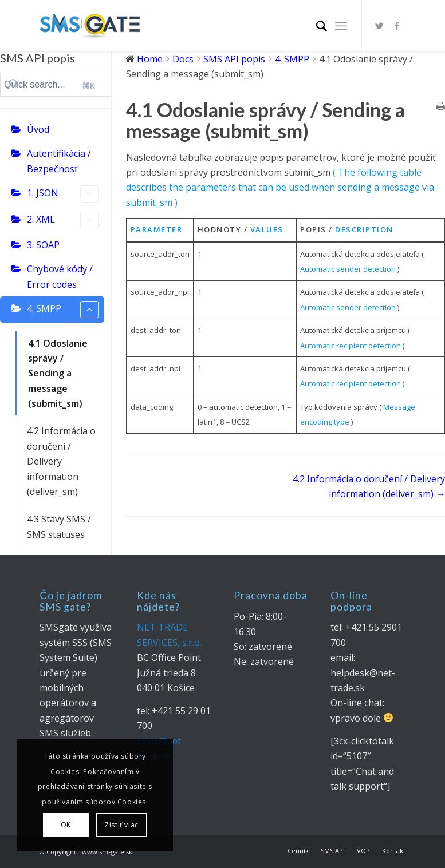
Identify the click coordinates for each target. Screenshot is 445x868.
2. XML (63, 220)
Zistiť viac (121, 825)
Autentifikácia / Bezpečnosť (59, 161)
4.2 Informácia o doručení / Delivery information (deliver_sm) (61, 461)
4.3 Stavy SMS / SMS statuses (59, 526)
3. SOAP (43, 245)
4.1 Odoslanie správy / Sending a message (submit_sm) (58, 374)
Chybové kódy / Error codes (60, 276)
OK (66, 825)
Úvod (38, 129)
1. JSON (63, 194)
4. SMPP (63, 309)
